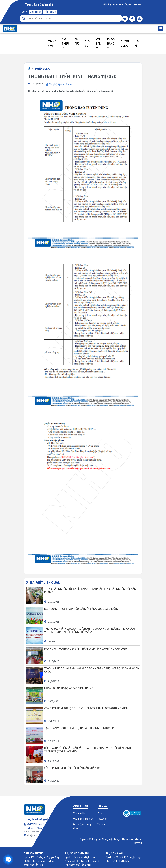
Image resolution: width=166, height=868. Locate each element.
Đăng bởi (59, 84)
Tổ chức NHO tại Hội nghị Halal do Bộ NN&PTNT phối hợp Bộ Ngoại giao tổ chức (92, 670)
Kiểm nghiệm (50, 12)
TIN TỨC (77, 43)
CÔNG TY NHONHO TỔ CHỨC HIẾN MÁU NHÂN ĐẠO (73, 768)
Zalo (100, 813)
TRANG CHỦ (52, 44)
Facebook (102, 819)
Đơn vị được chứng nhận (82, 826)
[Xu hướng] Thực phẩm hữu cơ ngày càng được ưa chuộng (81, 609)
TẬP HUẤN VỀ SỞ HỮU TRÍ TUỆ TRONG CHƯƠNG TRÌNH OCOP (79, 728)
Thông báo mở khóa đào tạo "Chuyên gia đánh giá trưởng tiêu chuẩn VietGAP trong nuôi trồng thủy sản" (89, 630)
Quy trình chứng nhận (83, 819)
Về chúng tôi (79, 813)
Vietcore (130, 839)
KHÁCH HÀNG (111, 43)
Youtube (101, 824)
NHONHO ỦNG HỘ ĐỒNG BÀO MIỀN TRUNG (69, 688)
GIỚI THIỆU (65, 43)
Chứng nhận (35, 12)
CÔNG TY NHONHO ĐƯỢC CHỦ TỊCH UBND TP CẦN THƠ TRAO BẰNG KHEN (86, 708)
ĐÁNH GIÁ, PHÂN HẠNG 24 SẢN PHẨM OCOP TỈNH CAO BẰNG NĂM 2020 (85, 649)
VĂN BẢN (99, 43)
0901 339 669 (133, 4)
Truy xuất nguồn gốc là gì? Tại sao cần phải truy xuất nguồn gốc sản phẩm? (90, 591)
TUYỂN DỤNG (125, 44)
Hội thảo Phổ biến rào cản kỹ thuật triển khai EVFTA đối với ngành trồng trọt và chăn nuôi (88, 750)
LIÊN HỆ (137, 44)
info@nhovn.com (113, 4)
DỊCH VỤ (88, 44)
